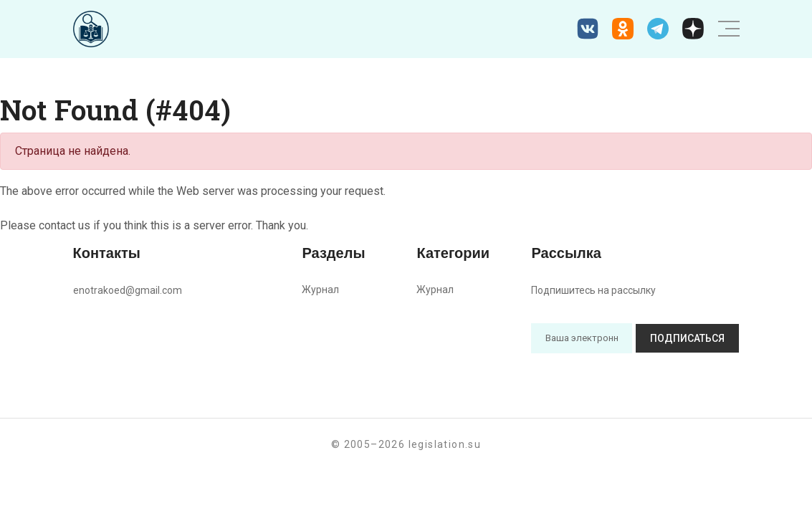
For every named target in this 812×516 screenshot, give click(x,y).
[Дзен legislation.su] (693, 29)
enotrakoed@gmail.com (128, 290)
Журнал (320, 290)
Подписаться (687, 338)
